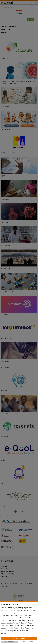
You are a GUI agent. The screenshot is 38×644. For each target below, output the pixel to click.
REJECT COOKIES (10, 642)
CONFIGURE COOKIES (29, 642)
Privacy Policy (21, 631)
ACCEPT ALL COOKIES (19, 638)
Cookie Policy (8, 631)
